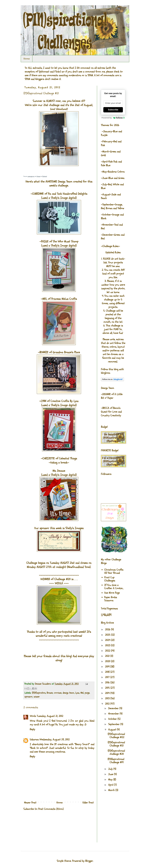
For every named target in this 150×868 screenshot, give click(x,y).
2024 (108, 640)
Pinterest (45, 176)
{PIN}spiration (39, 693)
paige (87, 693)
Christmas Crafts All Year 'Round (114, 571)
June (111, 774)
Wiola (33, 716)
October (113, 719)
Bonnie (50, 693)
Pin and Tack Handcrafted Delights (68, 194)
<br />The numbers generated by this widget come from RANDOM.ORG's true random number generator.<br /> (34, 828)
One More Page (112, 593)
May (111, 780)
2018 (108, 672)
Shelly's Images (74, 528)
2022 (108, 651)
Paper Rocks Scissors (111, 599)
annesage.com (31, 176)
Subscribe (113, 110)
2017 (108, 677)
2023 (108, 645)
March (112, 790)
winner (37, 697)
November (114, 714)
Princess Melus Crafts (64, 299)
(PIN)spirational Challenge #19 (116, 761)
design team (68, 693)
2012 (108, 704)
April (111, 785)
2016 (108, 683)
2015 (108, 688)
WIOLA (59, 583)
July (111, 769)
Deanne (38, 176)
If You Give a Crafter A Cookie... (114, 587)
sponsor (28, 697)
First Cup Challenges (110, 579)
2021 (108, 656)
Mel (82, 693)
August (113, 730)
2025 (108, 635)
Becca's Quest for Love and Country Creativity (111, 412)
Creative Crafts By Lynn (64, 401)
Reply (32, 729)
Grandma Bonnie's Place (66, 352)
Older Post (88, 803)
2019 (108, 667)
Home (27, 59)
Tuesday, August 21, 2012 (50, 716)
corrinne (58, 693)
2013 (108, 698)
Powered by (113, 118)
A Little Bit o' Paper (112, 396)
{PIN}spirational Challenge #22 (116, 736)
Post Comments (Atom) (51, 809)
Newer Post (30, 803)
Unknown (34, 740)
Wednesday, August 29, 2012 (55, 740)
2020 (108, 661)
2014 (108, 693)
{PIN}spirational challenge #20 (116, 752)
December (114, 708)
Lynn (77, 693)
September (114, 724)
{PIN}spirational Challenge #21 (116, 744)
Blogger (89, 861)
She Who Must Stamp (66, 241)
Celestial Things (68, 458)
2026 (108, 629)
